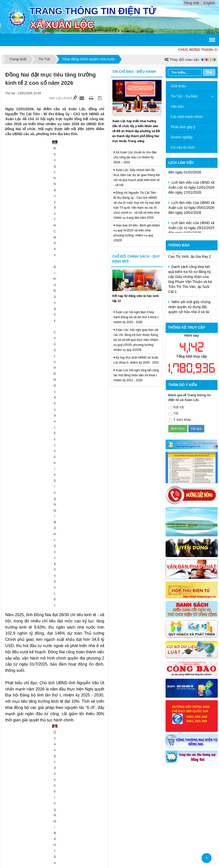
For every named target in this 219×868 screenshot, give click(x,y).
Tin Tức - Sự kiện (184, 96)
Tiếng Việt (191, 3)
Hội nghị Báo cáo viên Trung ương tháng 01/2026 (49, 574)
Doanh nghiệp (182, 137)
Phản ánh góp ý (183, 127)
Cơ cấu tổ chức (183, 147)
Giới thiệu (178, 86)
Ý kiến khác (180, 420)
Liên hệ (123, 801)
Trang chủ (75, 801)
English (209, 3)
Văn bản (177, 106)
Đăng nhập (143, 801)
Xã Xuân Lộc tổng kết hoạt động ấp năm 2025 (46, 692)
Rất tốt (176, 408)
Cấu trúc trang (100, 801)
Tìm (209, 72)
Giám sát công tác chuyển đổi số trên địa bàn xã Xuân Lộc (56, 755)
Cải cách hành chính (187, 117)
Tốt (173, 414)
